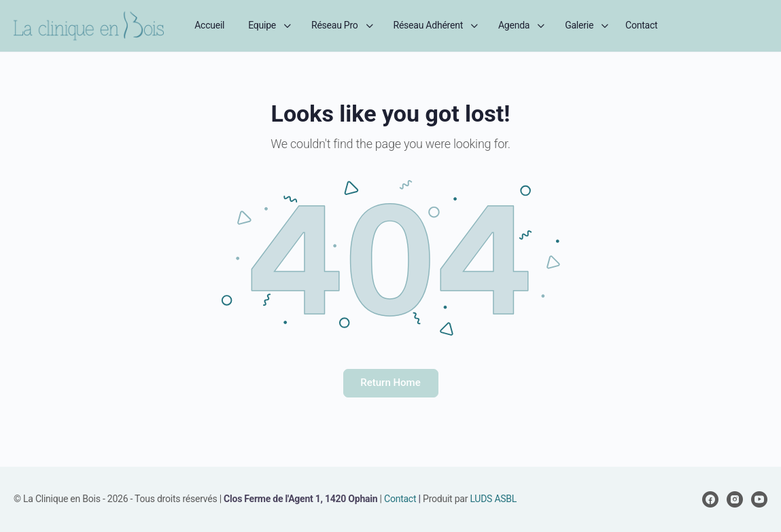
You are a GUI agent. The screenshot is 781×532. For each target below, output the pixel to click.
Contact (400, 499)
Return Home (390, 383)
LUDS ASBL (493, 499)
